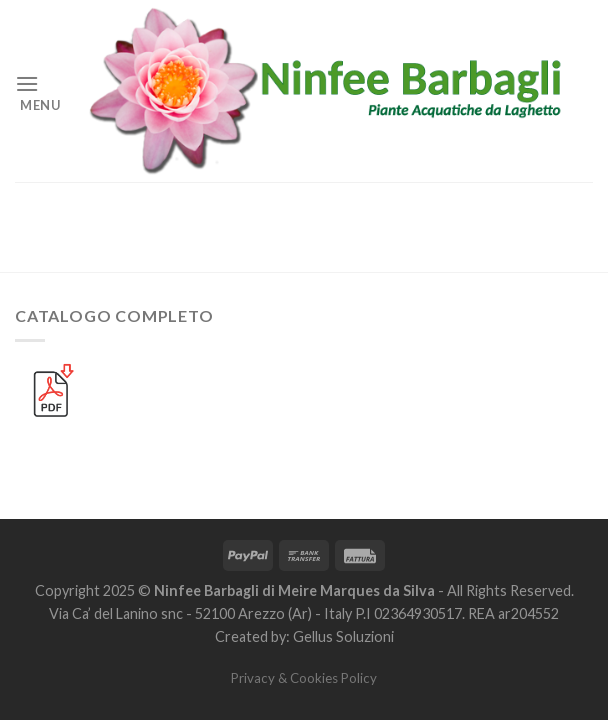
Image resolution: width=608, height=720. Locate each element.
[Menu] (38, 91)
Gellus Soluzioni (343, 636)
